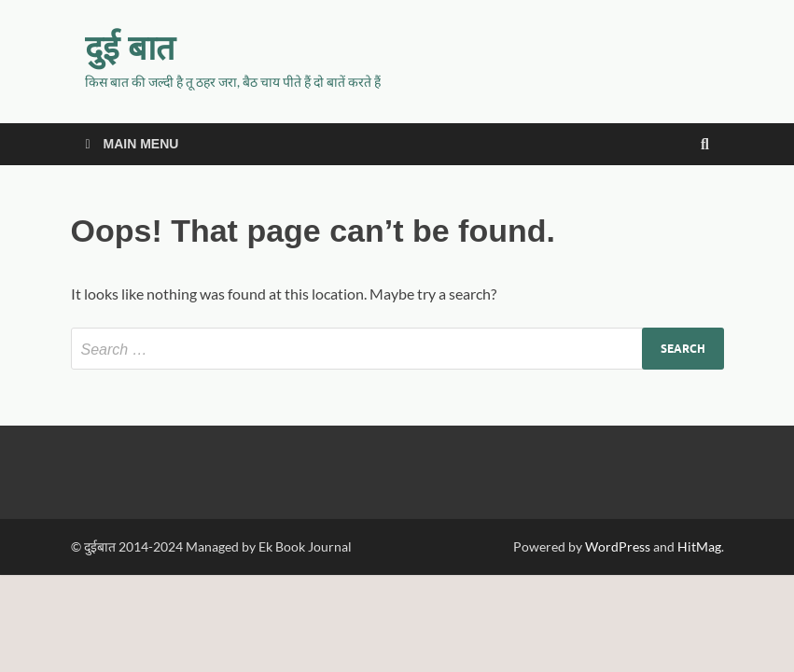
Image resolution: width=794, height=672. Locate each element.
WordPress (618, 546)
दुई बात (130, 47)
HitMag (699, 546)
